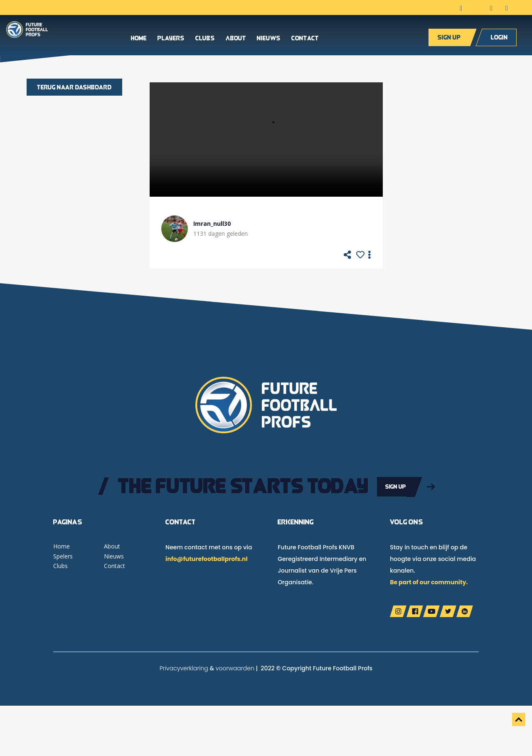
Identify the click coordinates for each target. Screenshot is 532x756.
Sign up (449, 38)
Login (499, 38)
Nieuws (269, 40)
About (236, 40)
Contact (305, 40)
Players (171, 40)
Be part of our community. (429, 582)
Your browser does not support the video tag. (266, 140)
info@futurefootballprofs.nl (206, 558)
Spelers (63, 556)
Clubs (205, 40)
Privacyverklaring (184, 668)
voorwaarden (235, 668)
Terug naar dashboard (74, 87)
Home (139, 40)
